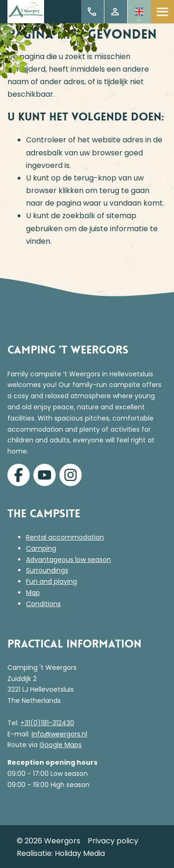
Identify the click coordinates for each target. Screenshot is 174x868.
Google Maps (61, 745)
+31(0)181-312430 (47, 723)
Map (33, 593)
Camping (41, 548)
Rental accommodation (65, 537)
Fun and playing (52, 581)
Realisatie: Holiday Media (61, 853)
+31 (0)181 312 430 (92, 12)
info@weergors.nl (59, 734)
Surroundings (47, 570)
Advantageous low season (68, 560)
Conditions (43, 604)
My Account (115, 12)
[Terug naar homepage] (26, 12)
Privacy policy (113, 841)
